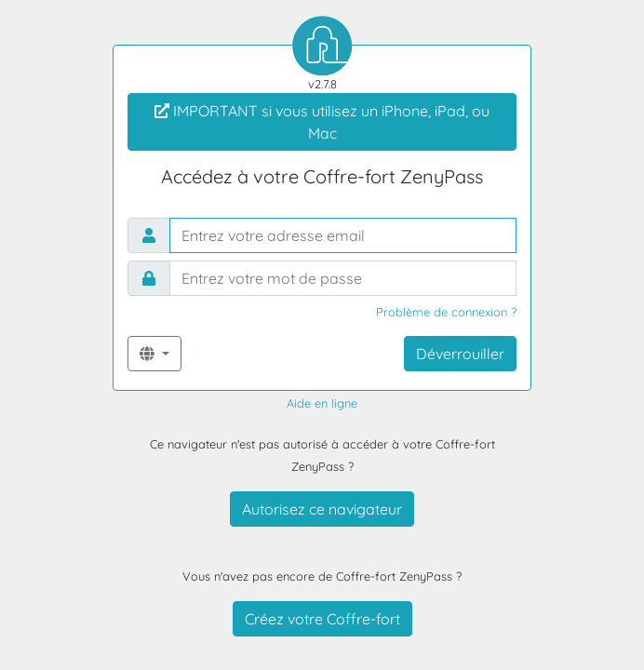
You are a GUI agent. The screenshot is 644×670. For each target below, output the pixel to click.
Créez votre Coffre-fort (322, 619)
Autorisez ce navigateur (322, 509)
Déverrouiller (460, 354)
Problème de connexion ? (446, 312)
